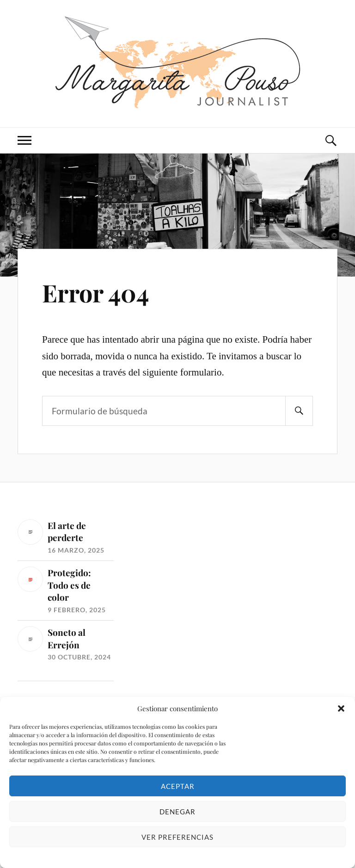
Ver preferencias (177, 837)
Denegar (177, 812)
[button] (341, 708)
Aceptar (178, 786)
